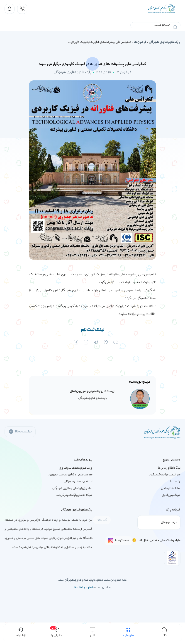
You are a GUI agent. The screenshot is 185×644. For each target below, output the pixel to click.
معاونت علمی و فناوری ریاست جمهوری (71, 475)
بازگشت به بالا (20, 432)
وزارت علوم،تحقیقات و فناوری (76, 468)
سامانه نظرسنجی (171, 488)
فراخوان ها (140, 42)
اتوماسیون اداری (171, 495)
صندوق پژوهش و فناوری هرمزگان (72, 488)
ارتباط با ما (175, 482)
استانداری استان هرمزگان (78, 482)
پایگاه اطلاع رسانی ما (169, 468)
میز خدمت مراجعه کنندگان (165, 475)
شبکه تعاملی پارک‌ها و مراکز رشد (74, 495)
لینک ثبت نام (93, 330)
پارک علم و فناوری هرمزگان (165, 42)
